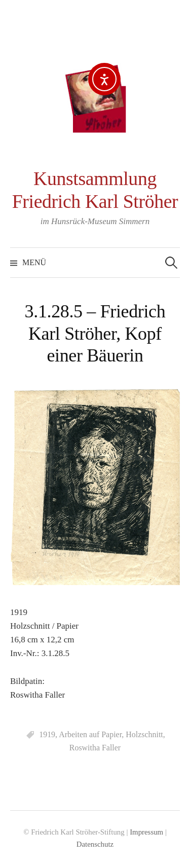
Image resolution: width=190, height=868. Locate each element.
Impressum (146, 832)
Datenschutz (95, 844)
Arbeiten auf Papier (90, 734)
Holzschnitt (144, 734)
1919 (47, 734)
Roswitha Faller (95, 748)
